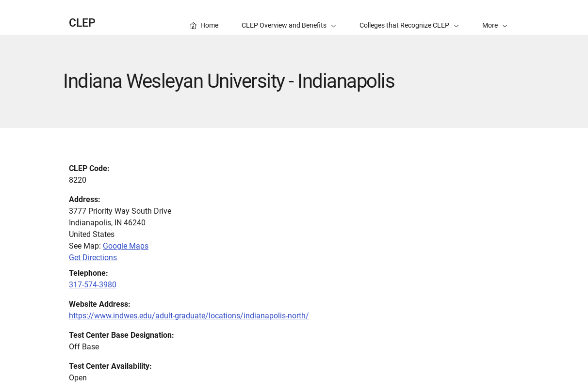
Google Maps (126, 246)
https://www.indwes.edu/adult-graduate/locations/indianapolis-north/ (189, 316)
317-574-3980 (93, 285)
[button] (495, 17)
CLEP (82, 23)
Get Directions (93, 258)
